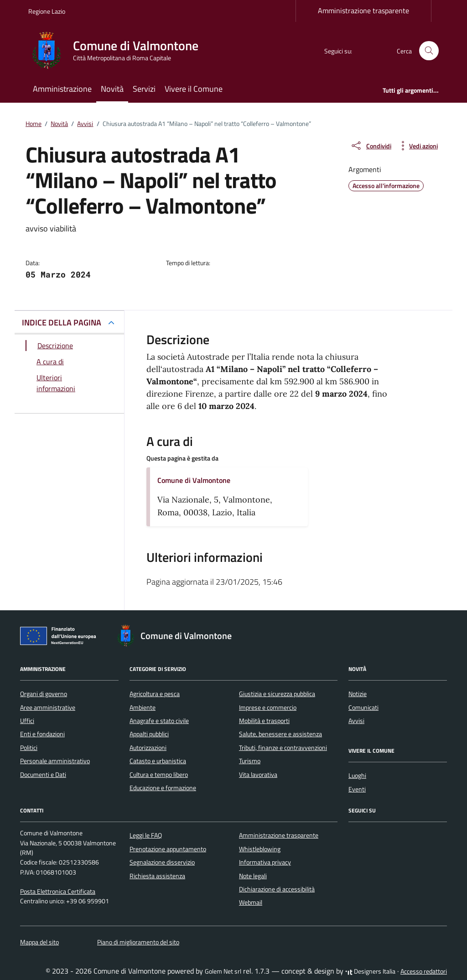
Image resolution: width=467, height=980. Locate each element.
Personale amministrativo (55, 761)
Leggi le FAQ (146, 835)
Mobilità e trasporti (264, 721)
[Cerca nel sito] (429, 51)
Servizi (144, 89)
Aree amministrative (48, 707)
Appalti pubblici (149, 734)
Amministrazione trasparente (363, 10)
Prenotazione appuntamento (168, 849)
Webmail (251, 902)
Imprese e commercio (268, 707)
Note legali (253, 876)
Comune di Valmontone (194, 480)
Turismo (250, 761)
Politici (29, 748)
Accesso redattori (424, 971)
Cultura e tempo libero (159, 775)
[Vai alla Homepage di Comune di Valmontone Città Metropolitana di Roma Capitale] (119, 51)
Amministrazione (62, 89)
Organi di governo (44, 694)
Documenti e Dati (43, 775)
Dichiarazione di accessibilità (277, 889)
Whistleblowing (260, 849)
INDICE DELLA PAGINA (62, 322)
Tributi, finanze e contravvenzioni (283, 748)
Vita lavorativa (258, 775)
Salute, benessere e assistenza (280, 734)
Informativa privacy (265, 862)
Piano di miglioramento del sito (138, 942)
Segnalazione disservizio (162, 862)
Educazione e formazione (163, 788)
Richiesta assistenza (157, 876)
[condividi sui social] (371, 146)
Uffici (27, 721)
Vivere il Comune (194, 89)
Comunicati (363, 707)
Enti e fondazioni (42, 734)
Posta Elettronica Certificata (58, 891)
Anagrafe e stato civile (159, 721)
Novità (112, 89)
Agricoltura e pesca (155, 694)
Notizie (358, 694)
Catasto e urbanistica (158, 761)
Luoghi (357, 776)
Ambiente (143, 707)
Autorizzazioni (148, 748)
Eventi (357, 789)
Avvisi (356, 721)
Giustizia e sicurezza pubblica (277, 694)
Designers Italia (370, 971)
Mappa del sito (39, 942)
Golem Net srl (223, 971)
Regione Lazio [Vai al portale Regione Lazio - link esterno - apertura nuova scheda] (47, 11)
